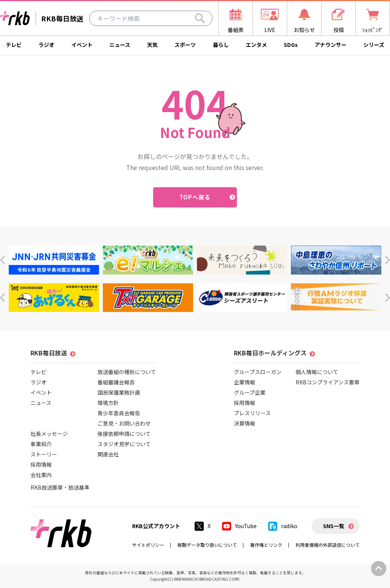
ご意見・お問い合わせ (124, 423)
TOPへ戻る (195, 197)
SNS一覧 (334, 526)
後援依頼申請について (124, 434)
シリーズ (374, 45)
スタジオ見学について (124, 444)
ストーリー (44, 454)
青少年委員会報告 (119, 413)
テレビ (14, 45)
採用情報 (41, 464)
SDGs (291, 45)
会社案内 (41, 475)
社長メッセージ (49, 434)
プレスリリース (252, 413)
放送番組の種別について (127, 372)
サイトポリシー (148, 545)
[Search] (200, 18)
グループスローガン (258, 372)
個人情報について (317, 372)
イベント (82, 45)
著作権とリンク (266, 545)
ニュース (120, 45)
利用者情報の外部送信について (328, 545)
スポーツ (185, 45)
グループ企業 (250, 392)
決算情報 (245, 423)
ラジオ (46, 45)
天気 (152, 45)
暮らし (221, 45)
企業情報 (245, 382)
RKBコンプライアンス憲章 (328, 382)
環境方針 (108, 403)
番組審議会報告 (116, 382)
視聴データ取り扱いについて (207, 545)
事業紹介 (41, 444)
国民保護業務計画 (119, 392)
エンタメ (256, 45)
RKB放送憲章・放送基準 (60, 487)
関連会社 (108, 454)
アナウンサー (331, 45)
